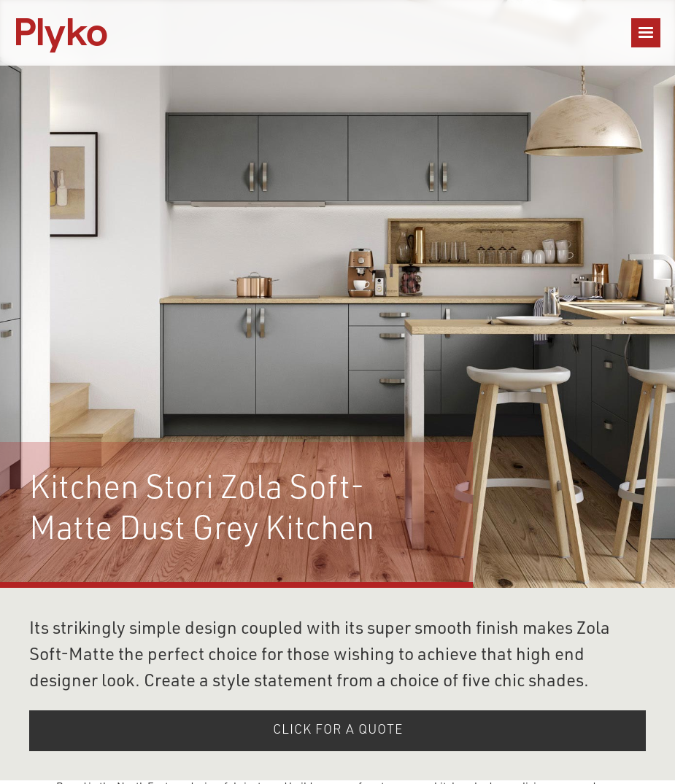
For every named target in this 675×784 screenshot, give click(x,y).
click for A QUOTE (338, 731)
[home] (61, 33)
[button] (646, 33)
